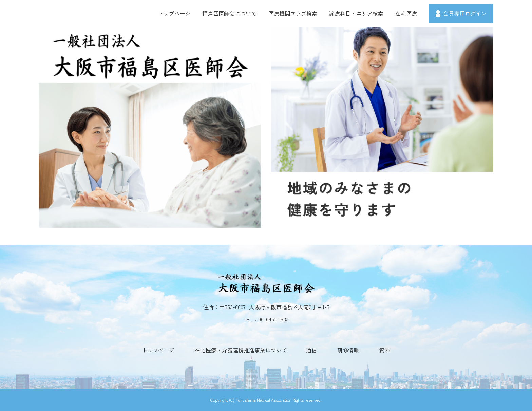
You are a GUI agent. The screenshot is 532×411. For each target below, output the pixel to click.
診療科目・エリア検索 (356, 13)
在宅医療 (406, 13)
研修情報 (348, 350)
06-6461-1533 (273, 319)
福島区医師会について (229, 13)
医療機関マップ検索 (293, 13)
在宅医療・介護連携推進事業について (241, 350)
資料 (385, 350)
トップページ (174, 13)
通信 (311, 350)
